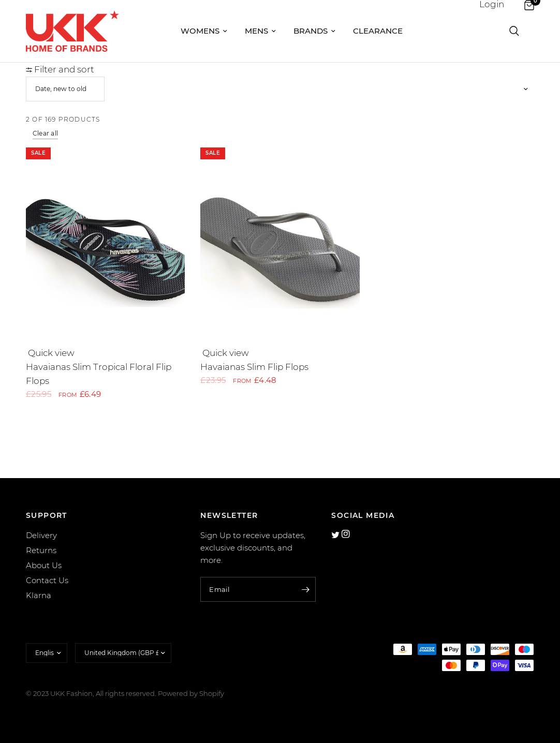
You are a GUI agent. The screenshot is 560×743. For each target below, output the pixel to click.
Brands (314, 31)
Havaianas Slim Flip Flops (254, 367)
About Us (44, 565)
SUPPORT (47, 515)
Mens (260, 31)
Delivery (41, 535)
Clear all (45, 133)
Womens (204, 31)
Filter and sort (60, 69)
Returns (41, 550)
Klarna (39, 595)
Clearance (378, 31)
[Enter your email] (305, 589)
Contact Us (47, 580)
